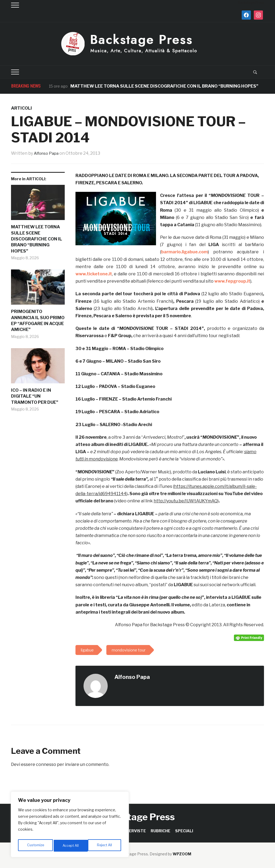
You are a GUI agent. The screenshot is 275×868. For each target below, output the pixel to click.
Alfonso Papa (48, 153)
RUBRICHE (160, 831)
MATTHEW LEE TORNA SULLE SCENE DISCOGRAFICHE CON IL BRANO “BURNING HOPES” (165, 86)
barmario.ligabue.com (184, 252)
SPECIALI (184, 831)
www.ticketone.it (94, 274)
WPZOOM (182, 854)
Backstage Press (138, 817)
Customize (35, 846)
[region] (70, 826)
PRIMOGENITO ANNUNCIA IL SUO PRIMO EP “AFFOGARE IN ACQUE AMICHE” (38, 320)
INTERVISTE (134, 831)
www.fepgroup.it (232, 281)
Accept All (105, 846)
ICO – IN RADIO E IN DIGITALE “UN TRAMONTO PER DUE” (35, 396)
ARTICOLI (21, 108)
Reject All (71, 846)
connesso (46, 764)
